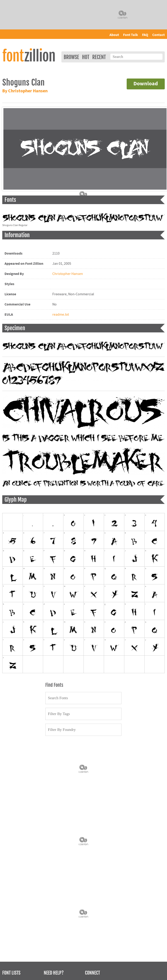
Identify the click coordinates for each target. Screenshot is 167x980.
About (114, 35)
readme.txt (61, 315)
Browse (71, 57)
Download (146, 84)
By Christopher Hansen (25, 91)
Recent (99, 57)
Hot (86, 57)
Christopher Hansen (68, 274)
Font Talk (131, 35)
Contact (159, 35)
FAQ (145, 35)
